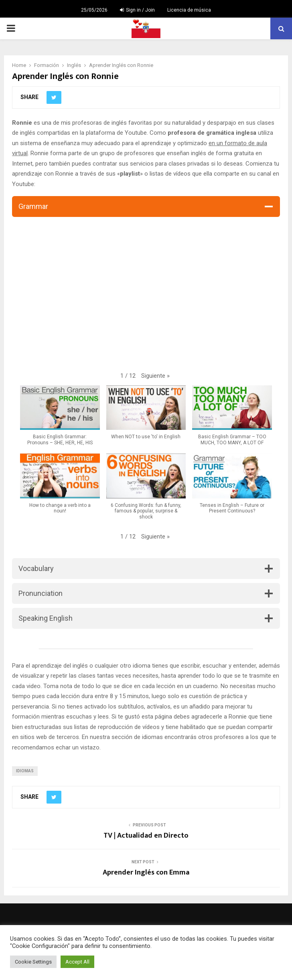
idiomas (25, 771)
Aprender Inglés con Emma (146, 873)
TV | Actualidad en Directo (146, 836)
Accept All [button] (77, 962)
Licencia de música (189, 10)
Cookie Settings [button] (33, 962)
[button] (155, 376)
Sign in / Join (137, 10)
